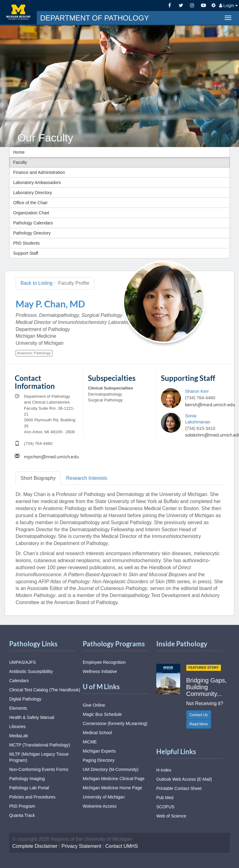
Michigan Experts (99, 751)
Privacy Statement (82, 846)
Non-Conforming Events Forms (39, 769)
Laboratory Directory (33, 193)
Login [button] (228, 6)
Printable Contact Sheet (179, 788)
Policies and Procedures (32, 797)
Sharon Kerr (197, 391)
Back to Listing (36, 283)
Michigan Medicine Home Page (112, 788)
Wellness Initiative (100, 671)
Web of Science (171, 816)
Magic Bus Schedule (102, 714)
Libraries (17, 727)
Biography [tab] (38, 478)
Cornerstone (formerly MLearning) (115, 723)
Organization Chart (31, 213)
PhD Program (22, 806)
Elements (18, 708)
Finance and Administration (39, 172)
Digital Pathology (25, 699)
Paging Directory (99, 760)
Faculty (20, 162)
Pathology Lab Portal (29, 788)
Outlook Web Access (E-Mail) (184, 779)
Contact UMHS (122, 846)
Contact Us (199, 715)
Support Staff (26, 253)
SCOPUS (165, 807)
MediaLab (19, 736)
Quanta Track (22, 815)
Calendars (19, 681)
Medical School (97, 733)
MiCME (90, 742)
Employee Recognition (104, 662)
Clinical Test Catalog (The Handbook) (45, 690)
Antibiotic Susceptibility (31, 671)
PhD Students (26, 243)
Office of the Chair (30, 203)
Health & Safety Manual (32, 717)
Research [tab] (87, 478)
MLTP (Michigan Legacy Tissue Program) (39, 757)
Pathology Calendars (33, 223)
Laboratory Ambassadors (37, 182)
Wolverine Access (100, 806)
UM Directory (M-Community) (111, 769)
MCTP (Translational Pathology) (40, 745)
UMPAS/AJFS (23, 662)
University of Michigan (104, 797)
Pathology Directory (32, 233)
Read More (199, 724)
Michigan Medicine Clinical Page (114, 779)
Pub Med (165, 798)
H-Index (164, 770)
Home (19, 152)
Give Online (94, 705)
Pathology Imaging (27, 779)
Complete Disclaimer (35, 846)
